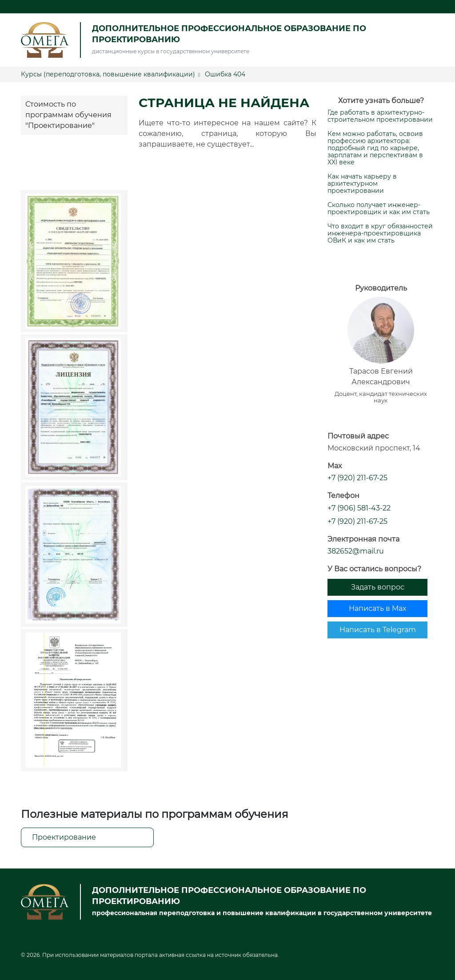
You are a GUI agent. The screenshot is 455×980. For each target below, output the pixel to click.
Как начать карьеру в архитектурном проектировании (362, 183)
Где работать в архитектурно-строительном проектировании (380, 116)
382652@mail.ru (356, 551)
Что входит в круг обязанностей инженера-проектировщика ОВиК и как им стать (380, 233)
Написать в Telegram (378, 630)
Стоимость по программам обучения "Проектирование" (68, 115)
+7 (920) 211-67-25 (357, 478)
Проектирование (64, 837)
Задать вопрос (378, 587)
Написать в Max (378, 608)
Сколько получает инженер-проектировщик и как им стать (379, 208)
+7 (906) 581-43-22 (359, 508)
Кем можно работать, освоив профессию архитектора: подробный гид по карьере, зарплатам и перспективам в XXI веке (375, 148)
